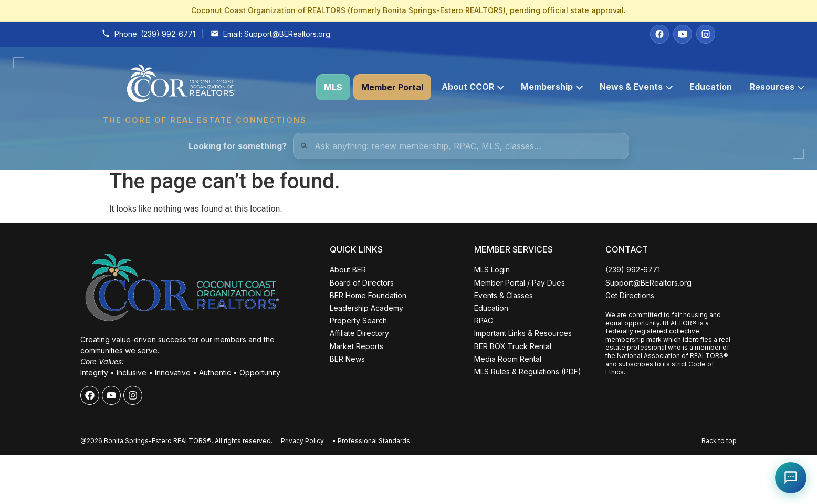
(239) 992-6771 (168, 34)
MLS (333, 87)
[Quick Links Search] (461, 146)
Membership (552, 87)
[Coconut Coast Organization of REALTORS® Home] (204, 87)
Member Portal (392, 87)
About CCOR (473, 87)
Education (711, 87)
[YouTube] (683, 34)
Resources (777, 87)
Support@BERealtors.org (287, 34)
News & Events (636, 87)
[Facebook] (659, 34)
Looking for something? (238, 146)
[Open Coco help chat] (791, 478)
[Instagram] (706, 34)
